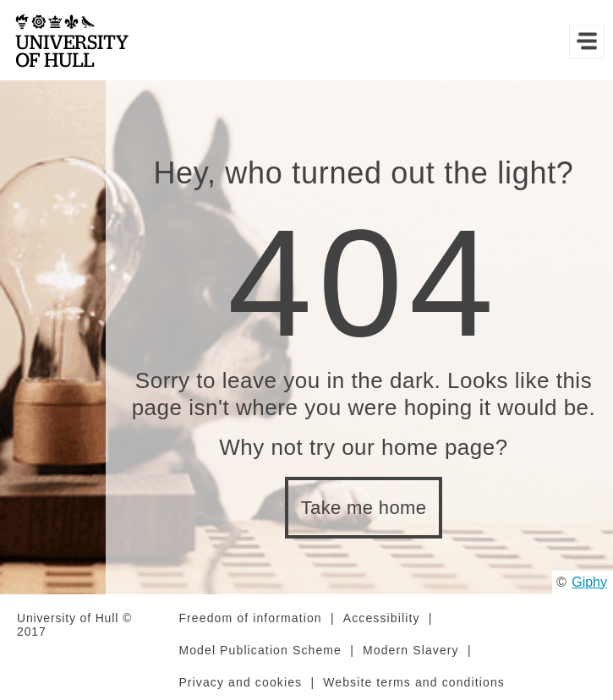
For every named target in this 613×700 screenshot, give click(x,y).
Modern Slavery (411, 650)
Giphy (589, 582)
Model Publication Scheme (260, 650)
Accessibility (382, 618)
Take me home (364, 508)
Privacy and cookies (240, 682)
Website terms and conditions (414, 682)
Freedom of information (250, 618)
